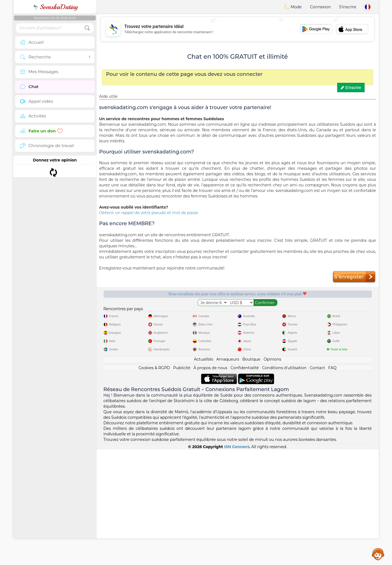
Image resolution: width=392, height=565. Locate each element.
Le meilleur (344, 313)
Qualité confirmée (273, 313)
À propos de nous (210, 483)
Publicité (182, 483)
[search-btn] (87, 28)
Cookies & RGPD (154, 483)
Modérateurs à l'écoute (202, 313)
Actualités (203, 475)
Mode (293, 7)
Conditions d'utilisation (284, 483)
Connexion (320, 7)
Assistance (378, 554)
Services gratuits (131, 313)
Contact (317, 483)
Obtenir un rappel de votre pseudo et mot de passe (149, 213)
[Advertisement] (238, 29)
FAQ (332, 483)
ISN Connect (237, 562)
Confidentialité (245, 483)
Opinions (272, 475)
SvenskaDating (55, 7)
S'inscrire (348, 7)
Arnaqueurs (228, 475)
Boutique (251, 475)
